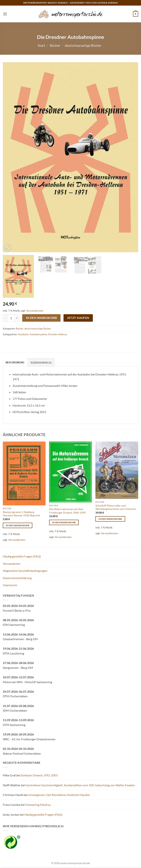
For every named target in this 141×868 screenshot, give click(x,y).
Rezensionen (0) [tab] (41, 363)
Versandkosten (35, 311)
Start (41, 45)
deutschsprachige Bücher (83, 45)
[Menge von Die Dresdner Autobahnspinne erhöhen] (17, 318)
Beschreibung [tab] (15, 362)
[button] (5, 14)
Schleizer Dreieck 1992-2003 (39, 775)
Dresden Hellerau (58, 334)
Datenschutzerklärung (17, 578)
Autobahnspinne (38, 334)
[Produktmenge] (11, 318)
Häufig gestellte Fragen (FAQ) (22, 556)
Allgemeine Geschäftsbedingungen (25, 571)
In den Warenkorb (41, 318)
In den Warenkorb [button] (18, 525)
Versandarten (12, 564)
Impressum (10, 585)
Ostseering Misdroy (38, 805)
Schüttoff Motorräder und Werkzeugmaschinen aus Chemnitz (116, 507)
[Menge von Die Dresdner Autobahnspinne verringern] (5, 318)
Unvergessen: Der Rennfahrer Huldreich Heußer (59, 795)
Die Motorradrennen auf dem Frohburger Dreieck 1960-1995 (67, 511)
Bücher (55, 45)
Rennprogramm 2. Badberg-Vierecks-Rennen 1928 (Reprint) (21, 514)
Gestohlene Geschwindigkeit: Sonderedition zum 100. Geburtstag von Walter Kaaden (80, 785)
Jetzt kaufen (78, 318)
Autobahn (23, 334)
